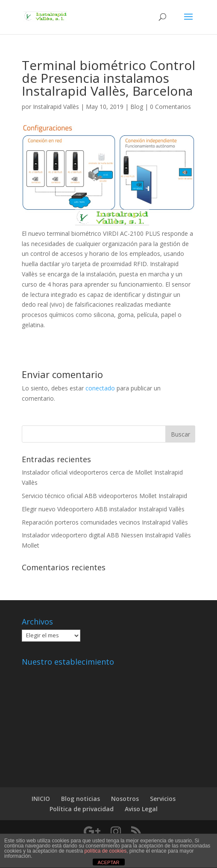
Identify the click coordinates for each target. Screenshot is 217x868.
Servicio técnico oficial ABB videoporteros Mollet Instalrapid (104, 496)
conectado (100, 388)
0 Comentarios (170, 107)
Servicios (163, 799)
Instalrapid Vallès (56, 107)
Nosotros (125, 799)
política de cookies (105, 851)
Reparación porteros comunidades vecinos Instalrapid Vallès (105, 522)
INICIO (41, 799)
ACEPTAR (108, 862)
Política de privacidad (82, 809)
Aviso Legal (141, 809)
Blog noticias (81, 799)
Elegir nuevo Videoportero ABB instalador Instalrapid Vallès (103, 509)
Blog (137, 107)
